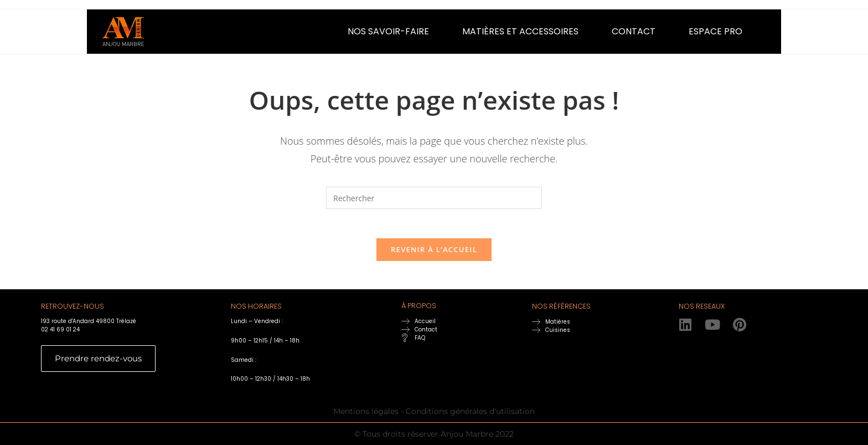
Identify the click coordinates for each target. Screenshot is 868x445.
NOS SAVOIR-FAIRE (388, 31)
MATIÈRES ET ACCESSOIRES (520, 31)
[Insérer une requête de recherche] (434, 198)
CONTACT (634, 31)
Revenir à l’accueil (434, 254)
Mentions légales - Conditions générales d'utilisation (434, 416)
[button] (391, 32)
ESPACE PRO (715, 31)
